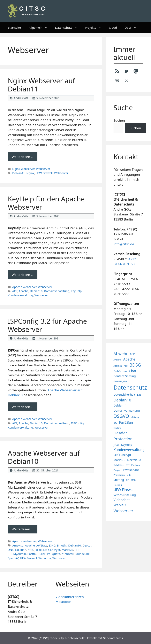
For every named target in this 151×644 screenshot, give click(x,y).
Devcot (87, 545)
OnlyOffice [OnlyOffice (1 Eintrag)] (119, 465)
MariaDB (68, 550)
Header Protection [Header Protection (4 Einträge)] (123, 436)
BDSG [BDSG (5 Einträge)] (135, 365)
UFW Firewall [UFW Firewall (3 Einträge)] (124, 490)
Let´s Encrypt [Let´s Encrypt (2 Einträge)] (122, 455)
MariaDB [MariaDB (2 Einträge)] (120, 460)
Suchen (119, 120)
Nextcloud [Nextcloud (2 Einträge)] (134, 460)
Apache (24, 291)
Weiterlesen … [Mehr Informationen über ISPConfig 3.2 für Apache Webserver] (23, 407)
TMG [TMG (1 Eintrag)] (133, 480)
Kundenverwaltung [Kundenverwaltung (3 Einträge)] (129, 450)
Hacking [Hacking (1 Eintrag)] (118, 428)
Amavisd (18, 545)
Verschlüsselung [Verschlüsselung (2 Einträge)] (125, 495)
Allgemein (40, 27)
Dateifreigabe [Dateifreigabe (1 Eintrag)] (120, 381)
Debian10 (36, 291)
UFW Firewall (44, 173)
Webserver (43, 169)
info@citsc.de (124, 244)
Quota (56, 554)
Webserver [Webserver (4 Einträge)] (124, 511)
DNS (11, 550)
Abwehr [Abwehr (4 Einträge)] (121, 353)
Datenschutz (68, 27)
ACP (15, 291)
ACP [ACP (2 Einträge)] (132, 354)
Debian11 (19, 173)
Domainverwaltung (57, 291)
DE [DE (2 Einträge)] (139, 394)
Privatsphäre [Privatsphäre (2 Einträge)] (130, 470)
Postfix (32, 554)
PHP (77, 550)
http (30, 550)
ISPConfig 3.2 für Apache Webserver (47, 325)
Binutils (62, 545)
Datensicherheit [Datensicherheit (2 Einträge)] (124, 394)
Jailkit (38, 550)
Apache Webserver (24, 287)
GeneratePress (113, 638)
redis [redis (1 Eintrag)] (129, 475)
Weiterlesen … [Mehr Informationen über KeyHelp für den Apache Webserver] (23, 275)
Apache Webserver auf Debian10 (44, 457)
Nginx (30, 173)
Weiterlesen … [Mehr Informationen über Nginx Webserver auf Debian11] (23, 157)
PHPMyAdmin (17, 554)
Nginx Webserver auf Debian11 (41, 85)
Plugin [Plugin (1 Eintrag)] (117, 470)
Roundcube (82, 554)
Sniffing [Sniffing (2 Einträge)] (119, 480)
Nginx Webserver (23, 169)
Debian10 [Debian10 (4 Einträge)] (122, 400)
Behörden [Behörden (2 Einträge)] (120, 371)
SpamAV (13, 558)
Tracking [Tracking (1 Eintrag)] (118, 485)
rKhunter (67, 554)
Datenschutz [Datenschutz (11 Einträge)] (130, 387)
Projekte (95, 27)
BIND (52, 545)
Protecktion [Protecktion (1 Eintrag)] (119, 475)
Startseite (14, 27)
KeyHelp (76, 291)
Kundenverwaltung (20, 295)
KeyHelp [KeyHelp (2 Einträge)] (127, 445)
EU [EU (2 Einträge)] (115, 423)
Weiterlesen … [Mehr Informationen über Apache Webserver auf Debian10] (23, 529)
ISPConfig (77, 423)
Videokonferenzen (70, 597)
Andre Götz (21, 98)
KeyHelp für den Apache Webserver (46, 203)
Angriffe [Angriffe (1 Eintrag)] (117, 360)
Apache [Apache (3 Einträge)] (129, 359)
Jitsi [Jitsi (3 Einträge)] (116, 444)
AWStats (42, 545)
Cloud (113, 27)
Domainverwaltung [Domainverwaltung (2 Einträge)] (127, 410)
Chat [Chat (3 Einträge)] (133, 371)
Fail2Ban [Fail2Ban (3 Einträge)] (126, 422)
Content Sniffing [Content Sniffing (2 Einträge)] (125, 376)
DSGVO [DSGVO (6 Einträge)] (121, 416)
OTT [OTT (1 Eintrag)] (128, 465)
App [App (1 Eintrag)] (126, 366)
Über (132, 27)
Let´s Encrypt (52, 550)
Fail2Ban (21, 550)
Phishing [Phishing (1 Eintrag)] (136, 465)
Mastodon (63, 602)
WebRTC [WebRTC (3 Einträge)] (120, 505)
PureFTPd (44, 554)
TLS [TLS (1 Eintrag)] (128, 480)
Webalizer (45, 558)
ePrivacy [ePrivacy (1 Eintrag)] (135, 417)
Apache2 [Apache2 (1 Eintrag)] (118, 366)
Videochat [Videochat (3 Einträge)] (122, 500)
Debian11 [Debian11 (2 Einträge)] (120, 405)
